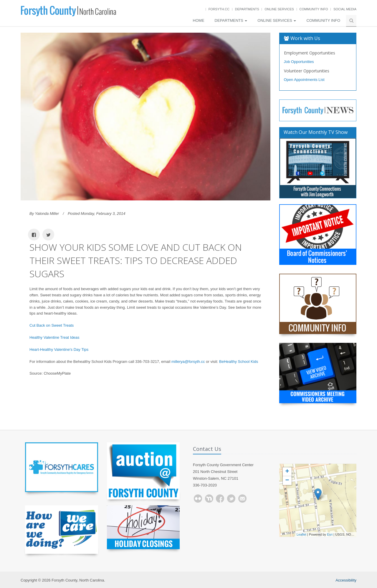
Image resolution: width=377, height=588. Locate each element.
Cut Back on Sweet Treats (52, 325)
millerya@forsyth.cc (188, 362)
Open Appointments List (304, 80)
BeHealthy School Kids (239, 362)
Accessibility (346, 580)
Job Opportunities (299, 62)
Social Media (345, 9)
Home (199, 20)
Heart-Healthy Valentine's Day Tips (59, 349)
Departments (247, 9)
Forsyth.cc (219, 9)
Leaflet (301, 534)
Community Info (314, 9)
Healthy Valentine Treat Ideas (54, 337)
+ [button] (287, 472)
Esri (330, 534)
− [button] (287, 481)
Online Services (279, 9)
